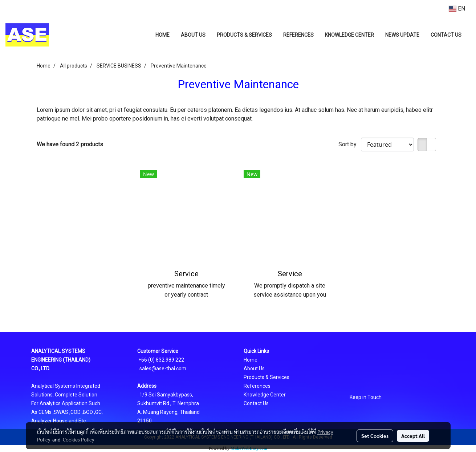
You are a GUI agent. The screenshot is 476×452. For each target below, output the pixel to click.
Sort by (350, 144)
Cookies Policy (78, 439)
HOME (162, 35)
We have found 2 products (70, 144)
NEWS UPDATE (402, 35)
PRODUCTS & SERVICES (244, 35)
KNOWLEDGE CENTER (349, 35)
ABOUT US (193, 35)
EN (457, 9)
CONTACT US (446, 35)
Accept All (413, 436)
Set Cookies (375, 436)
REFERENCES (298, 35)
